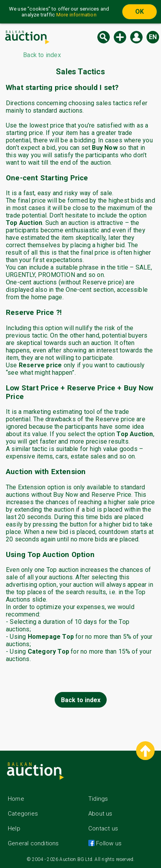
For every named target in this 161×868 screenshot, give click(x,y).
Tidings (98, 799)
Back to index (81, 700)
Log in (136, 37)
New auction (120, 37)
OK (140, 12)
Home (16, 799)
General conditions (33, 843)
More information (76, 15)
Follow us (108, 843)
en (153, 37)
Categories (23, 814)
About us (100, 814)
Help (14, 828)
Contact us (103, 828)
